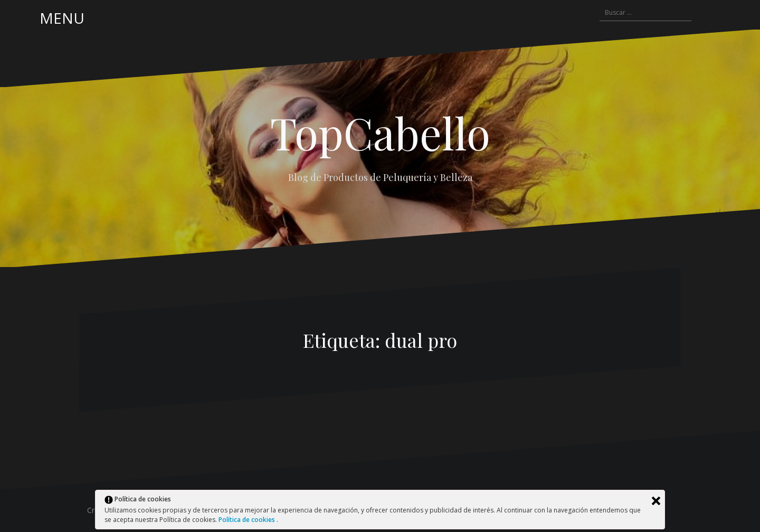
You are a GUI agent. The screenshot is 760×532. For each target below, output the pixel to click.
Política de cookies (248, 520)
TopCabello (380, 132)
